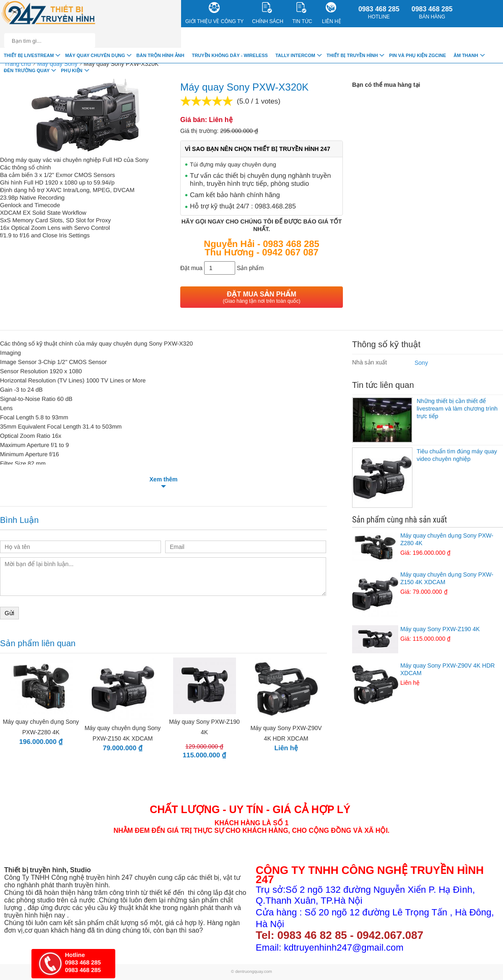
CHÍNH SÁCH (268, 13)
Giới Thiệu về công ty (214, 13)
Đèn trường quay (27, 70)
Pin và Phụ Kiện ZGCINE (417, 55)
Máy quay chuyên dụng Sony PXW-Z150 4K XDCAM (428, 583)
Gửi (9, 613)
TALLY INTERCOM (295, 55)
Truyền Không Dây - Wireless (230, 55)
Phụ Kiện (71, 70)
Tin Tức (302, 13)
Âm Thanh (466, 55)
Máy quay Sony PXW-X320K (121, 64)
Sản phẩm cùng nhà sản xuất (399, 520)
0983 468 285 (379, 13)
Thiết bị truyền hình (352, 55)
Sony (421, 363)
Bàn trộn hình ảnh (160, 55)
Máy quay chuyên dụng (95, 55)
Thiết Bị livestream (29, 55)
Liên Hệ (332, 13)
